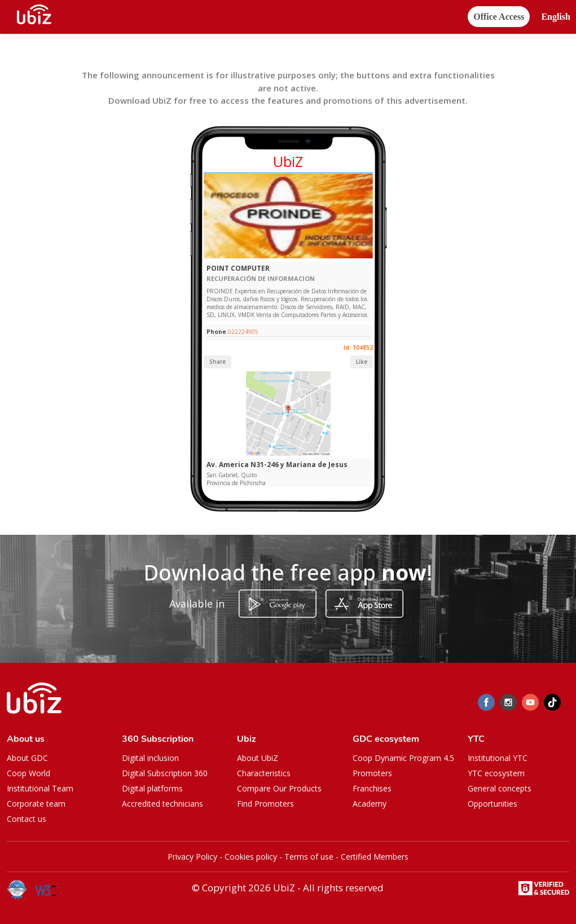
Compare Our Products (279, 788)
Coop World (28, 773)
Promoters (372, 773)
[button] (556, 17)
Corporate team (36, 804)
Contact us (27, 819)
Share (217, 362)
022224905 (243, 332)
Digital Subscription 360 (165, 773)
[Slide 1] (288, 256)
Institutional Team (40, 788)
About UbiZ (258, 758)
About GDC (27, 758)
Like (362, 362)
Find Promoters (265, 804)
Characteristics (264, 773)
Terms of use (309, 857)
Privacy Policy (192, 857)
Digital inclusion (150, 758)
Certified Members (375, 857)
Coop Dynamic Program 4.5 (403, 758)
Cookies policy (251, 857)
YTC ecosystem (496, 773)
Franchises (372, 788)
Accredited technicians (162, 804)
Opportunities (493, 804)
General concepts (500, 788)
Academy (370, 804)
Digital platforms (152, 788)
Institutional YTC (498, 758)
